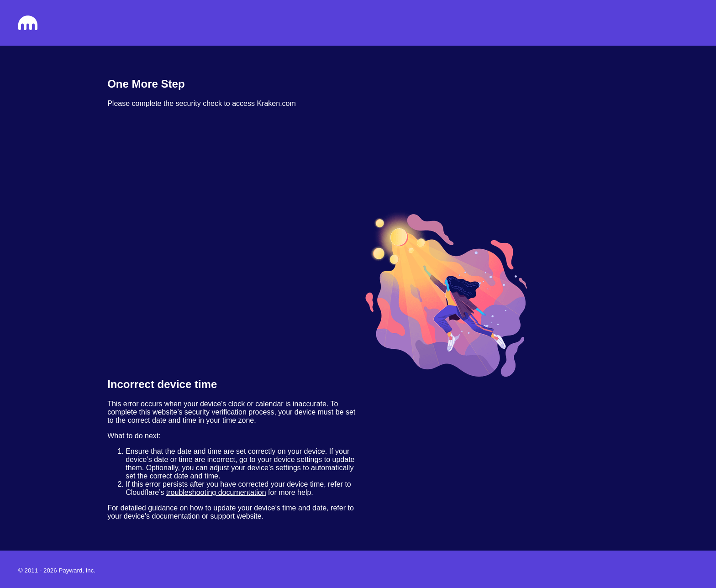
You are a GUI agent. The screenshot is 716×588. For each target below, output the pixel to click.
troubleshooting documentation (216, 492)
